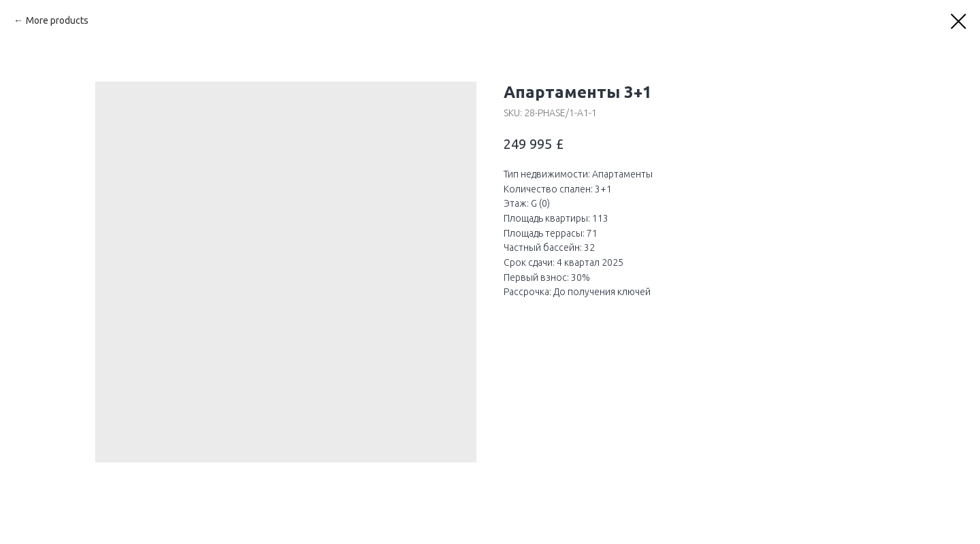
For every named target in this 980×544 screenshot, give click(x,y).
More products (57, 20)
